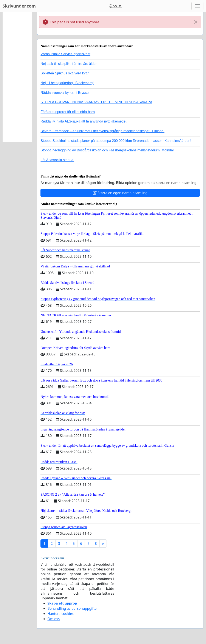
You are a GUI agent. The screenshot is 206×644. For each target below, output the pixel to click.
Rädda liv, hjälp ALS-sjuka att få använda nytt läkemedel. (84, 121)
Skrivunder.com (19, 6)
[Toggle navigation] (197, 6)
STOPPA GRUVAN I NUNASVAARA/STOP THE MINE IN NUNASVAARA (96, 102)
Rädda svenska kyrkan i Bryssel (65, 93)
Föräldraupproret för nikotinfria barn (68, 112)
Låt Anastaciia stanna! (57, 160)
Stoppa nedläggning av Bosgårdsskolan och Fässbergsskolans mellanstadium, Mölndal (107, 150)
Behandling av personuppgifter (73, 608)
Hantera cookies (60, 614)
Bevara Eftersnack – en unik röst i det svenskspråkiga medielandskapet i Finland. (102, 131)
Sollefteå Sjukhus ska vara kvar (64, 73)
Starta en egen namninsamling (120, 193)
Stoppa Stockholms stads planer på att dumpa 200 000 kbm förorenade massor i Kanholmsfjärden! (116, 141)
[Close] (196, 22)
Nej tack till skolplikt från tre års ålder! (69, 64)
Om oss (53, 619)
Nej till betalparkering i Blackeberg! (67, 83)
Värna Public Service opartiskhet (65, 54)
